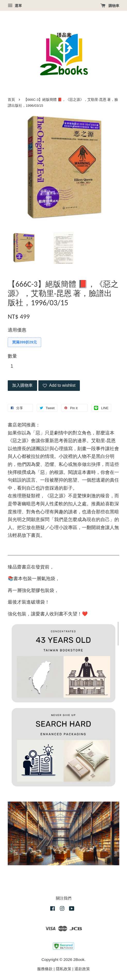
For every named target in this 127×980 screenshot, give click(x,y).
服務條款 (45, 969)
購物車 (110, 6)
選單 (15, 6)
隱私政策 (64, 969)
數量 (12, 356)
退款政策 (82, 969)
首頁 (11, 100)
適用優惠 (17, 330)
